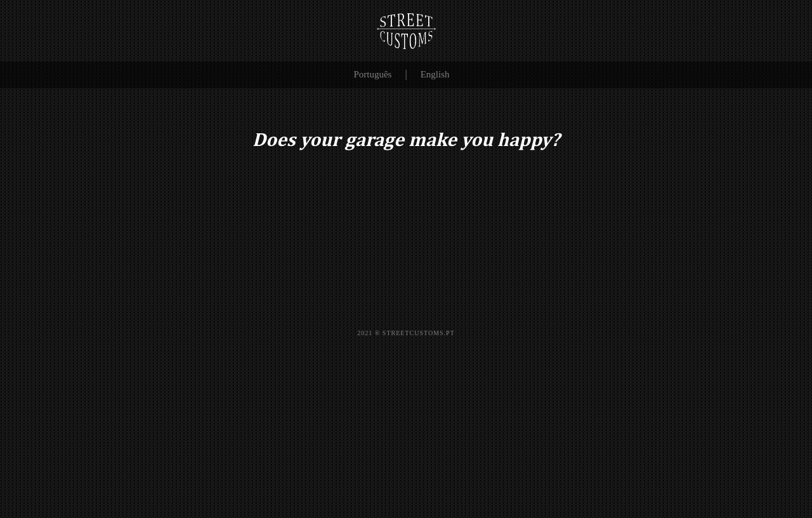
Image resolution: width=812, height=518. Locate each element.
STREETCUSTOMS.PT (419, 333)
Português (372, 74)
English (435, 74)
